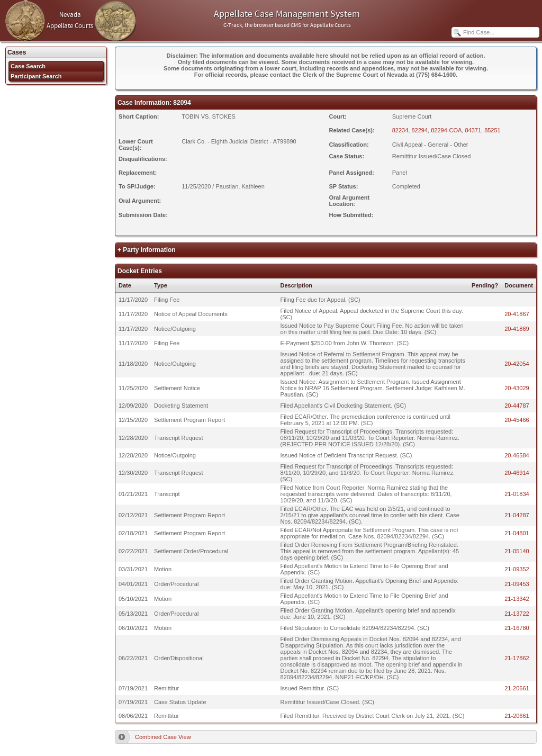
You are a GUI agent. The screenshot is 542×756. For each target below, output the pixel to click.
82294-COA (446, 130)
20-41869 (517, 329)
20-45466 (517, 420)
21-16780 (517, 628)
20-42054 (517, 364)
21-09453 (517, 584)
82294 (419, 130)
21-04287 (517, 515)
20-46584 (517, 455)
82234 (400, 130)
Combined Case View (163, 737)
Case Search (28, 66)
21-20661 (517, 688)
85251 (493, 130)
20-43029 (517, 388)
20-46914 (517, 473)
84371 (473, 130)
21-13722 (517, 614)
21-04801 (517, 533)
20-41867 (517, 314)
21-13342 (517, 599)
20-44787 (517, 406)
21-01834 (517, 494)
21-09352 (517, 569)
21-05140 (517, 551)
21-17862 (517, 658)
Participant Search (36, 76)
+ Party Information (147, 250)
